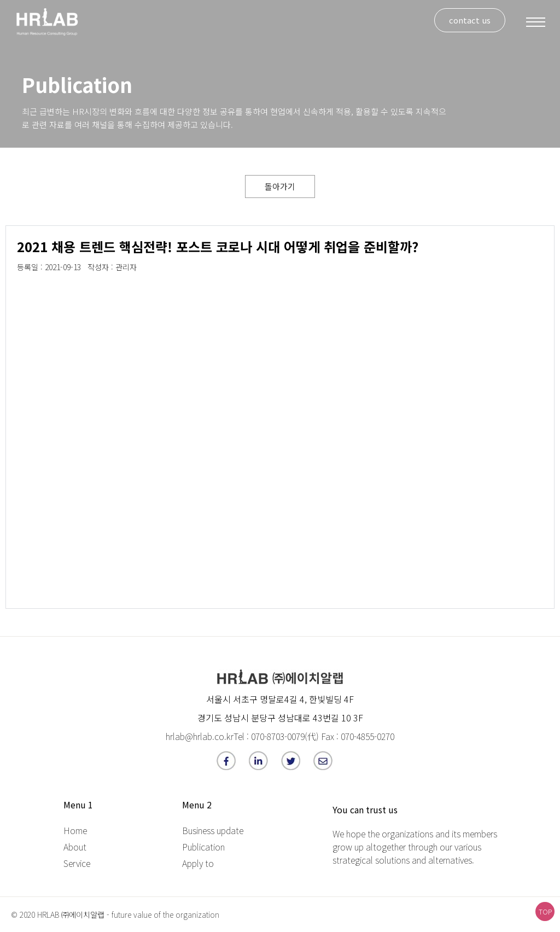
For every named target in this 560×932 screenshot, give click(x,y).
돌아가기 (280, 186)
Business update (213, 830)
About (75, 847)
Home (75, 830)
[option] (55, 287)
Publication (203, 847)
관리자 (126, 267)
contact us (470, 20)
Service (77, 863)
